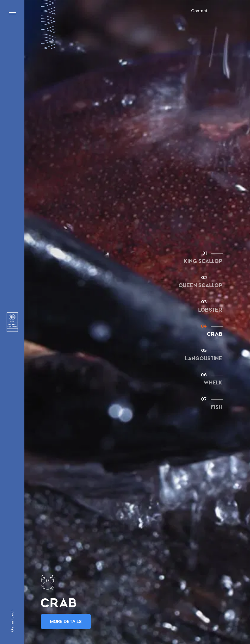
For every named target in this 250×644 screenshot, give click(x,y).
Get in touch (12, 621)
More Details (66, 621)
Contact (199, 11)
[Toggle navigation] (12, 14)
